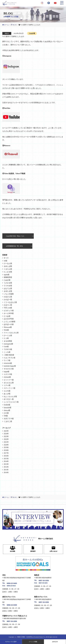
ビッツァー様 (9, 380)
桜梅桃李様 (8, 277)
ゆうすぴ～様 (9, 399)
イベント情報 (33, 642)
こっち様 (7, 352)
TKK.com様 (8, 308)
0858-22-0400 (12, 583)
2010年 (6, 473)
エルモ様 (7, 391)
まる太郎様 (8, 341)
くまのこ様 (8, 421)
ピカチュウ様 (9, 311)
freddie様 (7, 405)
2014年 (6, 461)
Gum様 (6, 347)
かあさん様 (8, 297)
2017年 (6, 453)
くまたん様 (8, 269)
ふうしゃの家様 (9, 322)
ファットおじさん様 (11, 333)
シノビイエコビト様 (11, 402)
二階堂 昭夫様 (9, 355)
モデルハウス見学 (11, 642)
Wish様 (6, 330)
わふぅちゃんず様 (10, 397)
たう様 (6, 338)
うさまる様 (8, 283)
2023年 (6, 436)
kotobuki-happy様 (10, 366)
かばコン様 (8, 305)
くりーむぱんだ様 (10, 302)
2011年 (6, 470)
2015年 (6, 459)
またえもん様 (9, 383)
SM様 (6, 416)
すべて (6, 258)
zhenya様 (7, 410)
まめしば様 (8, 266)
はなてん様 (8, 288)
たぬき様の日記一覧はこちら (15, 236)
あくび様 (7, 394)
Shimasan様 (8, 327)
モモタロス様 (9, 369)
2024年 (6, 434)
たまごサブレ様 (9, 358)
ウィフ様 (7, 360)
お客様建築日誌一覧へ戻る (14, 246)
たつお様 (7, 316)
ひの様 (6, 413)
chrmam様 (7, 377)
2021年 (6, 442)
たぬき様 (7, 280)
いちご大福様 (9, 294)
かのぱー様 (8, 300)
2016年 (6, 456)
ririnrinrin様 (8, 363)
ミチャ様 (7, 385)
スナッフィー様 (9, 388)
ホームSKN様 (9, 313)
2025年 (6, 431)
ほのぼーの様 (9, 324)
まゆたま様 (8, 291)
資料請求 (55, 642)
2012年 (6, 467)
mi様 (5, 261)
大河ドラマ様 (9, 419)
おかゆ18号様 (9, 319)
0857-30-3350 (44, 581)
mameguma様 (8, 344)
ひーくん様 (8, 336)
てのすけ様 (8, 349)
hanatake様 (8, 408)
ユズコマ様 (8, 374)
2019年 (6, 448)
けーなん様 (8, 263)
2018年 (6, 450)
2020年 (6, 445)
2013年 (6, 464)
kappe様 (7, 372)
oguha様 (7, 275)
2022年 (6, 439)
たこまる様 (8, 272)
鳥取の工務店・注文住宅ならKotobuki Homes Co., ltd (32, 637)
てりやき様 (8, 286)
